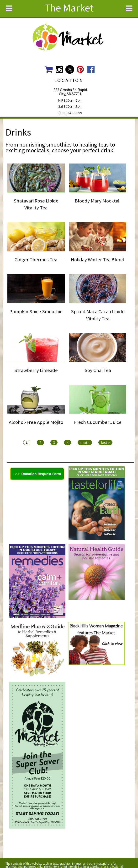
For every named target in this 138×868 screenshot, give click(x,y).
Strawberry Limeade (36, 370)
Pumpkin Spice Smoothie (36, 311)
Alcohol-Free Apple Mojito (36, 422)
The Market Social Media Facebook (91, 69)
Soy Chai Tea (98, 370)
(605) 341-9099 (70, 113)
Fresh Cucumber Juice (98, 422)
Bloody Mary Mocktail (98, 201)
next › (85, 442)
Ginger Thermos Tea (36, 260)
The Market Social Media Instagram (59, 69)
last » (105, 442)
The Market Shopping (49, 69)
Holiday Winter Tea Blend (98, 260)
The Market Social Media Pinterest (80, 69)
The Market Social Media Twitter (70, 69)
